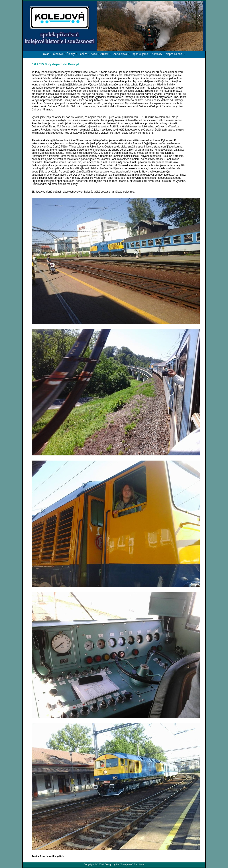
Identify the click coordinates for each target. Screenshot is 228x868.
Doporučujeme (139, 54)
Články (71, 54)
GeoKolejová (119, 54)
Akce (94, 54)
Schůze (83, 54)
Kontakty (157, 54)
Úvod (46, 54)
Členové (58, 54)
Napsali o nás (174, 54)
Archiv (104, 54)
